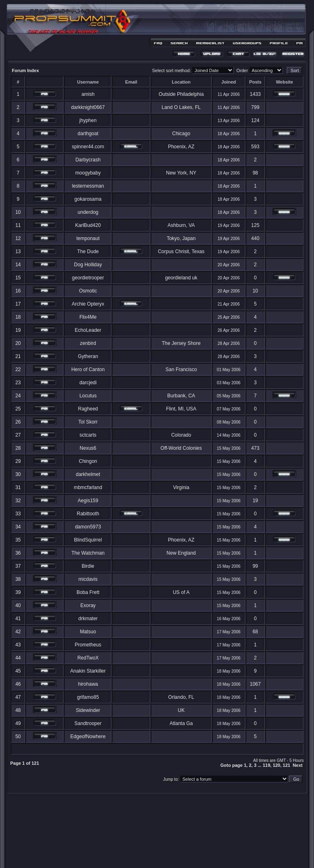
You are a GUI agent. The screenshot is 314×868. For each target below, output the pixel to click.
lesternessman (88, 186)
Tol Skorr (88, 422)
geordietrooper (88, 278)
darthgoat (88, 134)
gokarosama (88, 199)
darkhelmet (88, 474)
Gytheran (88, 356)
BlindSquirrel (88, 540)
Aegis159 (88, 501)
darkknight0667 (88, 107)
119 (267, 765)
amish (88, 94)
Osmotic (88, 291)
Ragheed (88, 409)
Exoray (88, 605)
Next (298, 765)
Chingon (88, 461)
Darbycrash (88, 160)
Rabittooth (88, 514)
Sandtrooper (88, 723)
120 (276, 765)
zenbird (88, 343)
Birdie (88, 566)
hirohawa (88, 684)
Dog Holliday (88, 265)
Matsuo (88, 632)
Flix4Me (88, 317)
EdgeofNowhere (88, 737)
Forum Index (25, 70)
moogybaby (88, 173)
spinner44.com (88, 147)
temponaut (88, 238)
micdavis (88, 579)
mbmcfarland (88, 487)
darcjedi (88, 383)
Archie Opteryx (88, 304)
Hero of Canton (88, 369)
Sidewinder (88, 710)
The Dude (88, 252)
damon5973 (88, 527)
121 (287, 765)
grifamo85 (88, 697)
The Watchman (88, 553)
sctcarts (88, 435)
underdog (88, 212)
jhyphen (88, 120)
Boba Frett (88, 592)
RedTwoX (88, 658)
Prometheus (88, 645)
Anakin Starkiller (88, 671)
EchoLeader (88, 330)
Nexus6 (88, 448)
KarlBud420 (88, 225)
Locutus (88, 396)
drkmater (88, 619)
